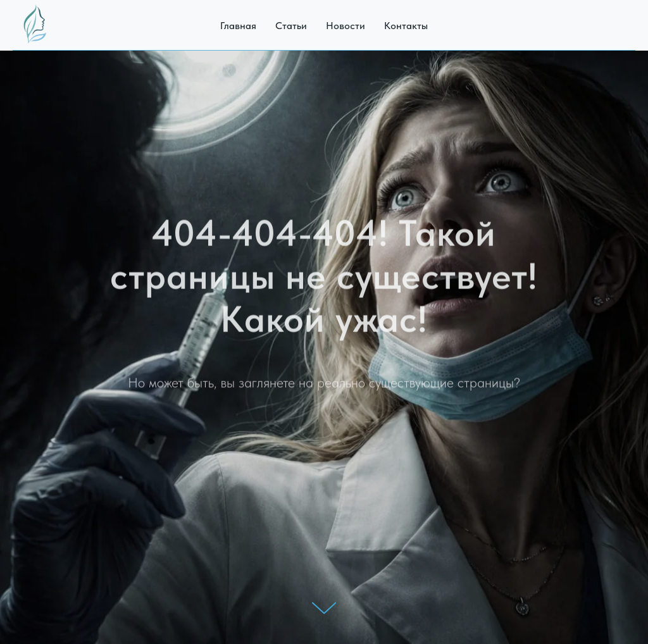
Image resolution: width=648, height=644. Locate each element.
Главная (238, 26)
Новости (346, 26)
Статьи (291, 26)
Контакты (406, 26)
